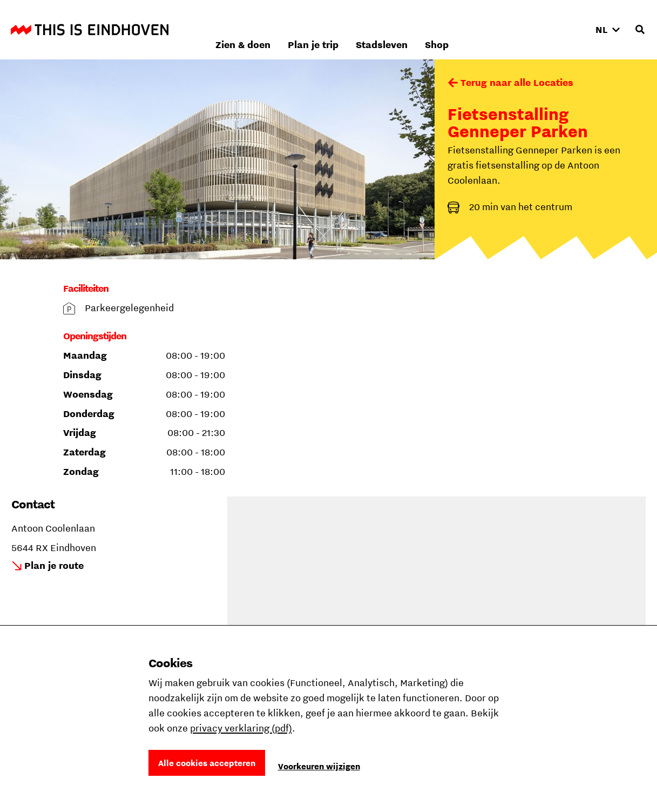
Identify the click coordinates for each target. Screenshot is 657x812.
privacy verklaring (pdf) (241, 728)
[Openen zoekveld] (640, 30)
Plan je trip (438, 29)
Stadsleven (507, 29)
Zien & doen (368, 29)
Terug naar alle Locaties (517, 82)
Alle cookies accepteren (207, 763)
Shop (562, 29)
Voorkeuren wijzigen (319, 766)
